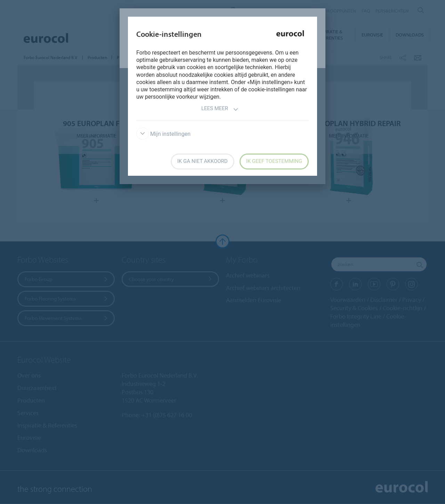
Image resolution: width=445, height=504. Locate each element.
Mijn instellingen (163, 134)
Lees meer (220, 109)
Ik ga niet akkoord (203, 161)
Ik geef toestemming (274, 161)
